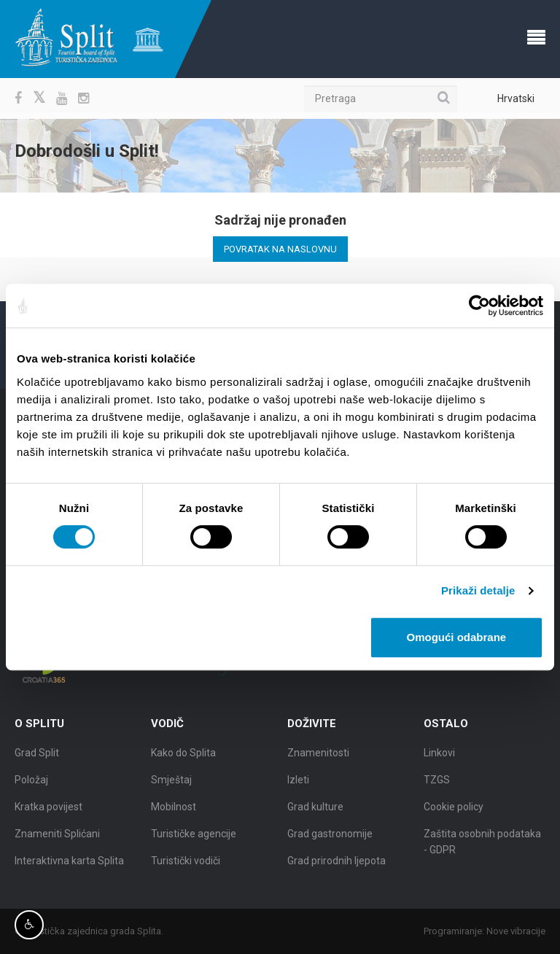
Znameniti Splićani (57, 838)
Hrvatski (516, 98)
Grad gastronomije (330, 838)
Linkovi (439, 757)
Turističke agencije (194, 838)
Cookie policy (454, 811)
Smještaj (171, 784)
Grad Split (37, 757)
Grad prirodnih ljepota (337, 865)
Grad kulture (315, 811)
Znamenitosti (318, 757)
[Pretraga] (381, 98)
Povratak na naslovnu (280, 249)
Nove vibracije (520, 931)
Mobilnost (174, 811)
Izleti (298, 784)
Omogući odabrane (457, 637)
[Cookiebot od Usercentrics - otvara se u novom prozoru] (479, 306)
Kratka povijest (48, 811)
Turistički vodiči (186, 865)
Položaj (31, 784)
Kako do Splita (183, 757)
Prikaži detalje (478, 590)
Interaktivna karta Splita (69, 865)
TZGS (437, 784)
